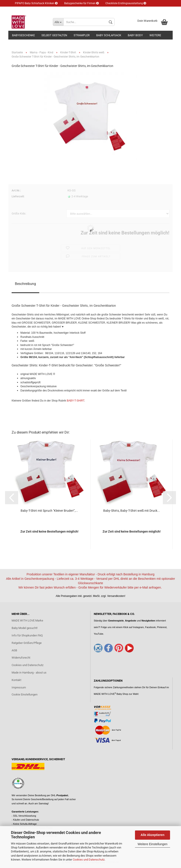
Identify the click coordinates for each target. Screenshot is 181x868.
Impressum (19, 687)
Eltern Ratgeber (26, 10)
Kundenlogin (74, 10)
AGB (14, 650)
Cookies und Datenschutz (89, 860)
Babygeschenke (23, 35)
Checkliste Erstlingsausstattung (126, 3)
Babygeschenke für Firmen (82, 3)
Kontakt (16, 680)
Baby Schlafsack (109, 35)
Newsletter (51, 10)
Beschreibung (25, 284)
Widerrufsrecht (21, 658)
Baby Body (135, 35)
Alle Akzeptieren (153, 835)
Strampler (82, 35)
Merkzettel (98, 10)
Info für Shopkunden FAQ (27, 635)
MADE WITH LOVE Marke (27, 620)
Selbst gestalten (54, 35)
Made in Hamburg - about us (29, 673)
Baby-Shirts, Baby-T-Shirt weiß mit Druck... (132, 511)
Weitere (155, 35)
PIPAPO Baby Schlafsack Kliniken (36, 3)
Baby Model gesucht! (25, 628)
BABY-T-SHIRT (75, 401)
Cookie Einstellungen (25, 694)
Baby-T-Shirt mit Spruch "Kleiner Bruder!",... (49, 511)
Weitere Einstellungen (153, 844)
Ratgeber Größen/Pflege (27, 643)
